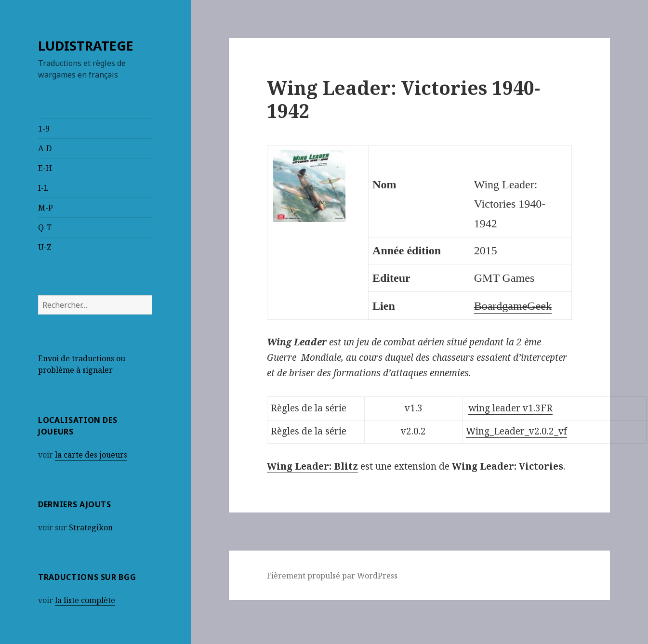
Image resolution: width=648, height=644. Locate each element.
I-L (43, 188)
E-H (45, 168)
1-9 (44, 129)
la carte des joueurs (91, 455)
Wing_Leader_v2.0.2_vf (516, 431)
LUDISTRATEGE (86, 46)
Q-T (45, 227)
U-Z (45, 247)
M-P (46, 208)
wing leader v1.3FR (510, 408)
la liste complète (85, 600)
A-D (45, 148)
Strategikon (91, 527)
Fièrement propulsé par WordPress (332, 576)
